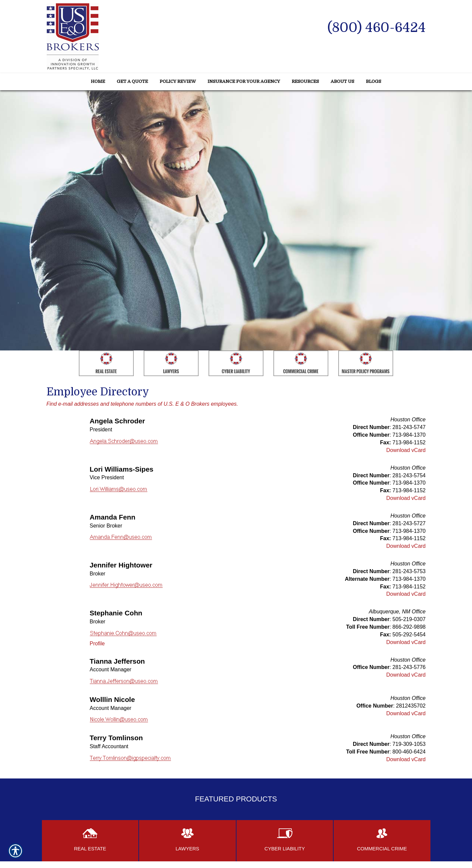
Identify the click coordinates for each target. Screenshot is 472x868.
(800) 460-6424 (377, 28)
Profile (97, 644)
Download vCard (406, 450)
